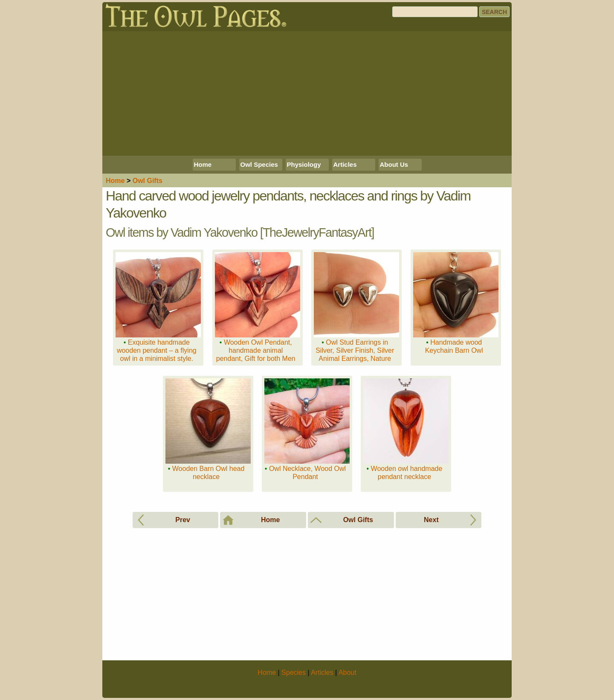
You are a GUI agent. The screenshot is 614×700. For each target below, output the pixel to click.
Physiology (304, 164)
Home (203, 164)
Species (294, 672)
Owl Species (259, 164)
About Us (394, 164)
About (348, 672)
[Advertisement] (307, 93)
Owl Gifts (148, 181)
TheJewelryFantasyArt (317, 232)
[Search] (435, 12)
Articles (345, 164)
